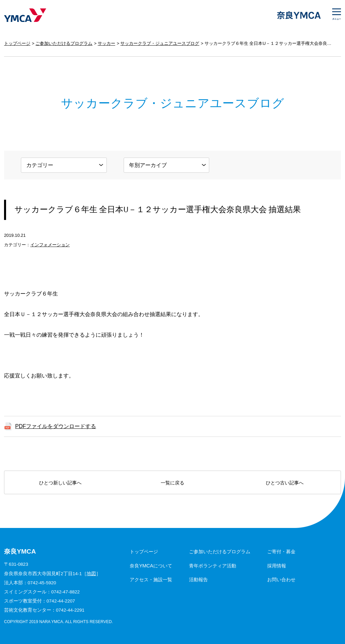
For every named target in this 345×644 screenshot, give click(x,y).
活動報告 (198, 580)
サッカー (106, 43)
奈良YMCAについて (151, 566)
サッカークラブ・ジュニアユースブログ (160, 43)
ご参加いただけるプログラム (64, 43)
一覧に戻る (172, 483)
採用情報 (277, 566)
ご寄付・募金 (281, 552)
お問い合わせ (281, 580)
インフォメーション (50, 245)
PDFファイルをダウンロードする (56, 426)
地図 (91, 574)
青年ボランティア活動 (213, 566)
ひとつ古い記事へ (285, 483)
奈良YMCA (25, 15)
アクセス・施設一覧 (151, 580)
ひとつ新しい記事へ (60, 483)
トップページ (17, 43)
